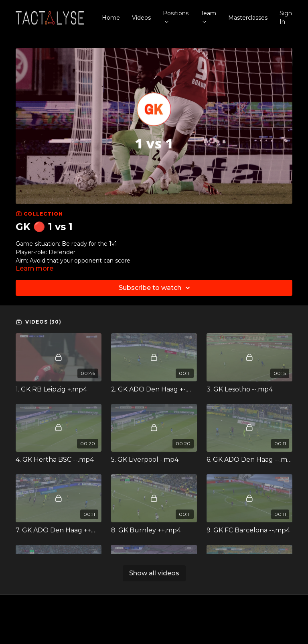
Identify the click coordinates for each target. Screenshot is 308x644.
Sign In (286, 17)
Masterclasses (248, 18)
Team (208, 16)
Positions (176, 16)
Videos (141, 18)
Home (111, 18)
